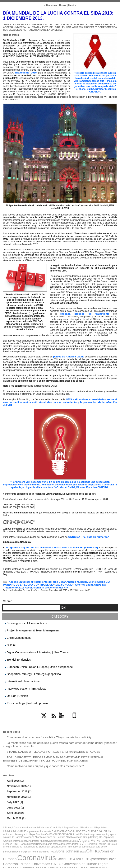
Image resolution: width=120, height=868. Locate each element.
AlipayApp (18, 820)
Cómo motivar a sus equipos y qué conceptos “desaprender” (40, 752)
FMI (35, 836)
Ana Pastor (47, 820)
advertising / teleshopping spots (33, 816)
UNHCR (71, 843)
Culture (10, 638)
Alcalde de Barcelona (56, 816)
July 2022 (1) (14, 787)
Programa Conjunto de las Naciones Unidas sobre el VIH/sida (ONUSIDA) (46, 543)
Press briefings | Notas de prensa (24, 692)
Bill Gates (91, 822)
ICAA (84, 836)
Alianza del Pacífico (88, 816)
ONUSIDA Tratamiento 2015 (84, 580)
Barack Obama (36, 822)
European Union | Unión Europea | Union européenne (34, 658)
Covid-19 (99, 829)
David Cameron (32, 833)
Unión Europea (88, 844)
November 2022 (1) (18, 782)
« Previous (51, 5)
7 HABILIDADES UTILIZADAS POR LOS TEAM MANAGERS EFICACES (47, 738)
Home (62, 5)
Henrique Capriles (50, 836)
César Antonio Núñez (65, 577)
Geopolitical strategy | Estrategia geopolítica (29, 665)
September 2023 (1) (18, 776)
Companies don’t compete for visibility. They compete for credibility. (44, 725)
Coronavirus (77, 828)
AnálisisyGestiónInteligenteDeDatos (67, 820)
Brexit (24, 830)
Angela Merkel (92, 819)
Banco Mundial (23, 822)
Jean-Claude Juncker (45, 840)
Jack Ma (26, 840)
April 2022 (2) (15, 797)
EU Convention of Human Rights (94, 833)
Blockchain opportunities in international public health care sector (42, 824)
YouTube (64, 709)
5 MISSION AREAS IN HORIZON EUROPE (35, 814)
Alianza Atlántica (73, 816)
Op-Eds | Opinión (16, 685)
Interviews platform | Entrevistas (23, 678)
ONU (92, 840)
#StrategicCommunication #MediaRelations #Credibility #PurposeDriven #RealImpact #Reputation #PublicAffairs (51, 811)
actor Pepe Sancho (89, 814)
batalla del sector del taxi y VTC (57, 822)
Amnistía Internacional (32, 820)
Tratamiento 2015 (25, 72)
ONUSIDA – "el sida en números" (86, 532)
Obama (83, 840)
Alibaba (100, 816)
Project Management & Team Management (29, 624)
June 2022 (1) (15, 792)
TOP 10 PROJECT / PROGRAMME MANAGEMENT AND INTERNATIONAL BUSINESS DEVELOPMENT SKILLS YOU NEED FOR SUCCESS (54, 745)
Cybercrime (14, 833)
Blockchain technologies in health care (87, 824)
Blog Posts (108, 824)
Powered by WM (60, 861)
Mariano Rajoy (69, 840)
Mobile (74, 709)
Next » (71, 5)
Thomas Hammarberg (40, 844)
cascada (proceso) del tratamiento (76, 313)
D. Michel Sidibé (86, 577)
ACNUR (59, 814)
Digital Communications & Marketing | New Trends (32, 645)
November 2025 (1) (18, 771)
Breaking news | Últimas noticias (23, 618)
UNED (59, 844)
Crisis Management (17, 631)
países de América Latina (69, 356)
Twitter (46, 709)
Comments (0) (82, 585)
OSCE (100, 840)
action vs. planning (73, 814)
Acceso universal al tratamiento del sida (31, 577)
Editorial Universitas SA (58, 833)
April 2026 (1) (15, 766)
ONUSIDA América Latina (55, 580)
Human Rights (71, 836)
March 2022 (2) (16, 802)
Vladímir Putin (107, 844)
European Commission (18, 836)
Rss (53, 709)
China (32, 829)
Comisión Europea (50, 829)
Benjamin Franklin (78, 822)
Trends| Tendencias (17, 651)
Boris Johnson (12, 829)
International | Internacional (21, 672)
